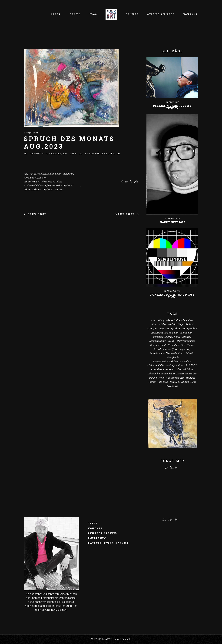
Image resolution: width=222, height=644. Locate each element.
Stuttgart (60, 189)
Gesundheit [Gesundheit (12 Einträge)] (174, 345)
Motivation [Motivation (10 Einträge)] (191, 373)
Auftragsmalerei (38, 174)
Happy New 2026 (172, 222)
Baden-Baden (54, 174)
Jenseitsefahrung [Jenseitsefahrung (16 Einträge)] (162, 349)
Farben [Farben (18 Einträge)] (154, 345)
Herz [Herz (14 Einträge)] (183, 345)
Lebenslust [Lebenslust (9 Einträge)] (156, 369)
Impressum (97, 538)
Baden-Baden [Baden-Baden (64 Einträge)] (172, 333)
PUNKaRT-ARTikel (103, 533)
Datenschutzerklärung (108, 543)
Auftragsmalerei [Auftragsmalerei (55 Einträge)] (189, 328)
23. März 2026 (172, 102)
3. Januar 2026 (172, 219)
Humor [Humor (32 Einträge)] (190, 345)
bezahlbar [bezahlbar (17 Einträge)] (158, 337)
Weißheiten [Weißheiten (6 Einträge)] (172, 386)
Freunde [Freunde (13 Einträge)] (162, 345)
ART (26, 174)
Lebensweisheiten (33, 189)
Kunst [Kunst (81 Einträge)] (181, 353)
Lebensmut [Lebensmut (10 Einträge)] (169, 369)
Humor (42, 178)
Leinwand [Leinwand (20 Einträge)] (153, 373)
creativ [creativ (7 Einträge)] (171, 341)
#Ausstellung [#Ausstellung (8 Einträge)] (158, 320)
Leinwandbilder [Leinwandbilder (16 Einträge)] (167, 373)
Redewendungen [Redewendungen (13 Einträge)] (176, 378)
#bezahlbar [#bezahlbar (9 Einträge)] (187, 320)
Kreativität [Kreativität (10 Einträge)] (171, 353)
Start (93, 523)
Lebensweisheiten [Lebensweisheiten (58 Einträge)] (184, 369)
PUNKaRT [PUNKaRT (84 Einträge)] (161, 378)
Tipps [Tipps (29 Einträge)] (193, 382)
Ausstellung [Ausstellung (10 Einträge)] (157, 333)
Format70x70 (30, 178)
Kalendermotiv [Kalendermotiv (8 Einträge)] (157, 353)
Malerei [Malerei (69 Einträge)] (180, 373)
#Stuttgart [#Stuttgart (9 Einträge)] (152, 328)
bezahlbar (68, 174)
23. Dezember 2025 (172, 291)
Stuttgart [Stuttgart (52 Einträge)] (190, 378)
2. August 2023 (31, 133)
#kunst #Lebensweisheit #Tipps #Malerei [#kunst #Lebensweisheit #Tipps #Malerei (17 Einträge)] (172, 324)
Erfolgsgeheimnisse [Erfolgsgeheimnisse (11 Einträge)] (185, 341)
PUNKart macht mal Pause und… (172, 296)
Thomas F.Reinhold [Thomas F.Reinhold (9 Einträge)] (179, 382)
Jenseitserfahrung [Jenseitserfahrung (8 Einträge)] (181, 349)
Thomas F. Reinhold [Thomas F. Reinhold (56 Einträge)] (158, 382)
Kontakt (95, 528)
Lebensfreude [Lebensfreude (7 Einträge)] (172, 357)
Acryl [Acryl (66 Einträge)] (161, 328)
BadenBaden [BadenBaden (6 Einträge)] (186, 333)
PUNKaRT (48, 189)
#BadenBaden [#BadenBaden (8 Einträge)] (173, 320)
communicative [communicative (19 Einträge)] (157, 341)
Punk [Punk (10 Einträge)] (152, 378)
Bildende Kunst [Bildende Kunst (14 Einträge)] (172, 337)
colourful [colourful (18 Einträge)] (186, 337)
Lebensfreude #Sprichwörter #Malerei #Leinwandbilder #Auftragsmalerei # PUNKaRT (49, 183)
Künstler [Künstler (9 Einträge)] (190, 353)
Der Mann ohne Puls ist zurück (172, 107)
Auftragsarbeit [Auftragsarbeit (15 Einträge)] (173, 328)
